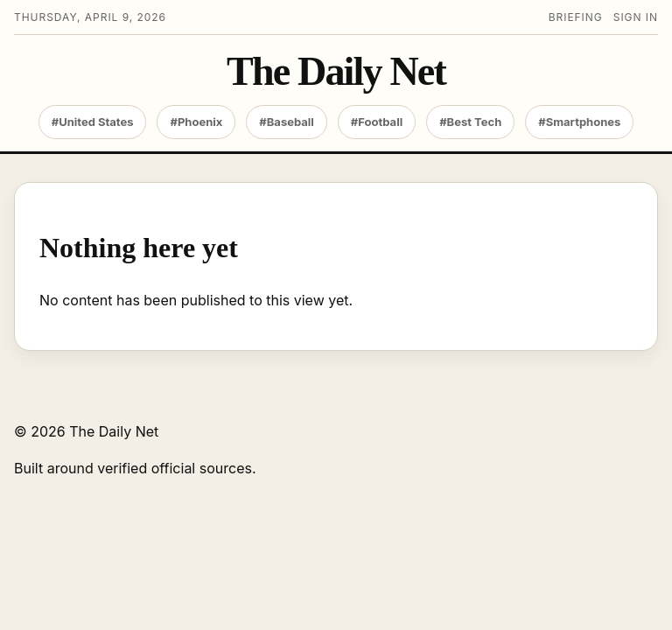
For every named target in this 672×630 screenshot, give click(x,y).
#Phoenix (196, 122)
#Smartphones (579, 122)
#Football (377, 122)
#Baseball (287, 122)
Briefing (576, 17)
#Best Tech (470, 122)
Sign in (636, 17)
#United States (93, 122)
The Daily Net (336, 72)
